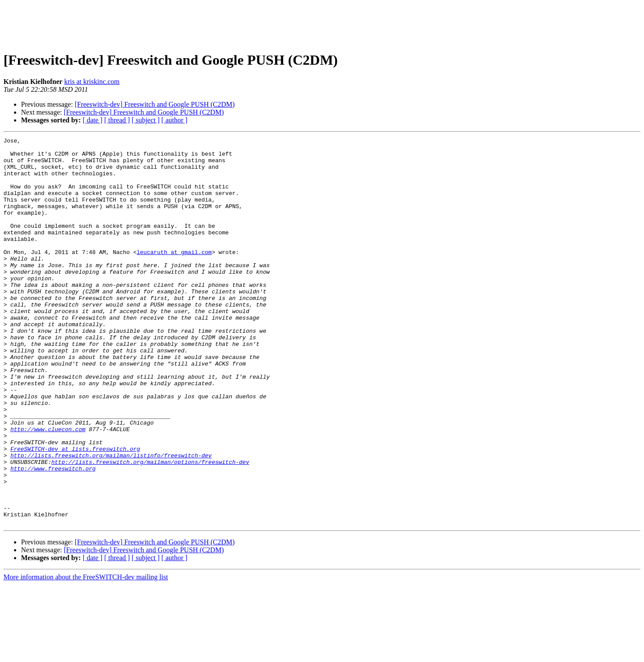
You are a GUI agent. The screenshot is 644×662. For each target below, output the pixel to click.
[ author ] (175, 120)
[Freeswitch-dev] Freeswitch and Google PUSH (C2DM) (155, 104)
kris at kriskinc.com (92, 82)
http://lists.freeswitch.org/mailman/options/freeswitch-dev (150, 527)
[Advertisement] (322, 23)
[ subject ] (146, 120)
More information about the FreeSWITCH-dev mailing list (86, 654)
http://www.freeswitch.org (53, 535)
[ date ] (93, 120)
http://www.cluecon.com (48, 488)
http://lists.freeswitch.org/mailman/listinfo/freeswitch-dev (111, 519)
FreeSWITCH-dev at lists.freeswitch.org (75, 512)
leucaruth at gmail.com (174, 275)
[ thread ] (117, 120)
